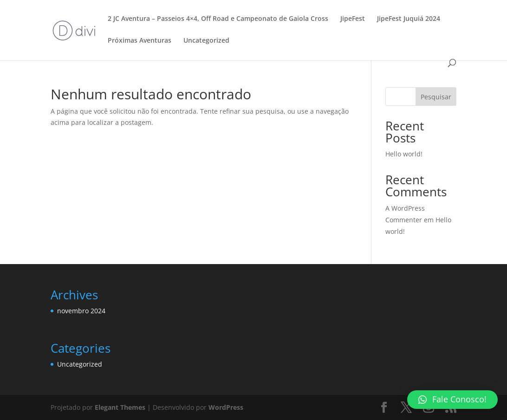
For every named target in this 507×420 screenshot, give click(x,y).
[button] (452, 400)
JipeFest (353, 19)
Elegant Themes (120, 407)
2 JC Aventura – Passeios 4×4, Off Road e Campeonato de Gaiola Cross (218, 19)
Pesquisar (436, 97)
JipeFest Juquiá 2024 (409, 19)
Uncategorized (206, 41)
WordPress (226, 407)
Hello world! (404, 154)
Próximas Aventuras (140, 41)
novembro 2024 (81, 311)
